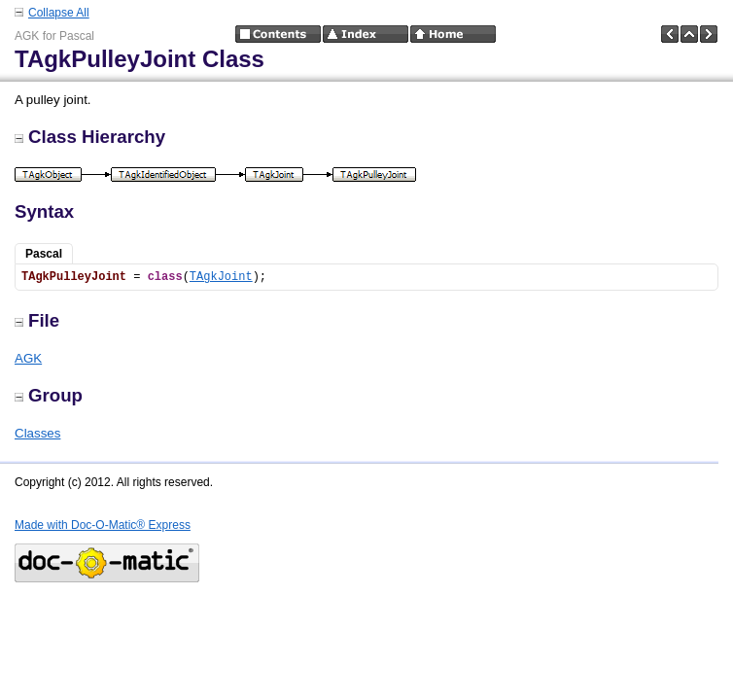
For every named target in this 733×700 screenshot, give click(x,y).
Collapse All (59, 13)
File (37, 320)
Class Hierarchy (90, 137)
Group (49, 395)
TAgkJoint (221, 277)
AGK (28, 358)
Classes (37, 433)
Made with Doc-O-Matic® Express (103, 525)
